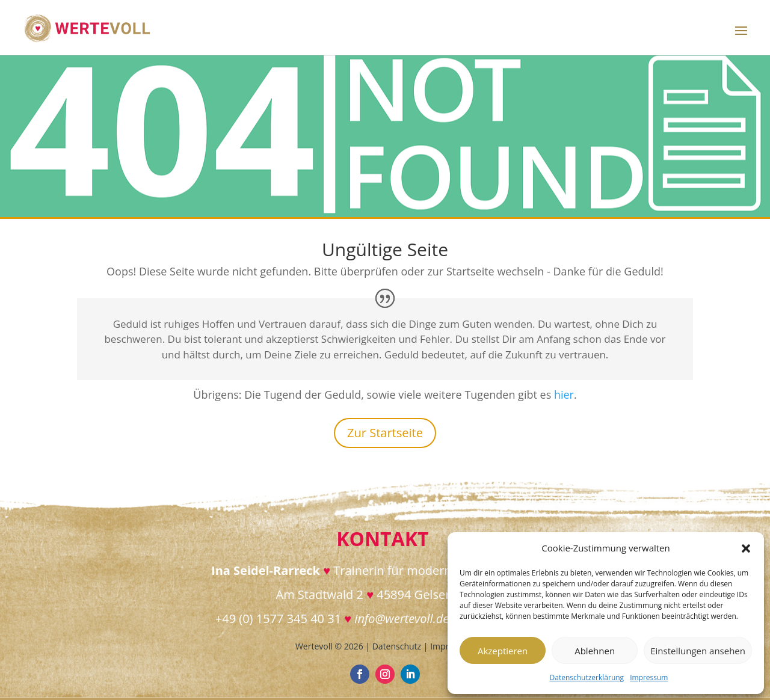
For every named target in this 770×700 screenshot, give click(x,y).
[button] (746, 548)
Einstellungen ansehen (698, 651)
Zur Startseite (385, 433)
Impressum (649, 677)
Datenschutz (397, 646)
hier (564, 395)
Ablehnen (595, 651)
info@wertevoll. (395, 619)
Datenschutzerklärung (587, 677)
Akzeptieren (503, 651)
